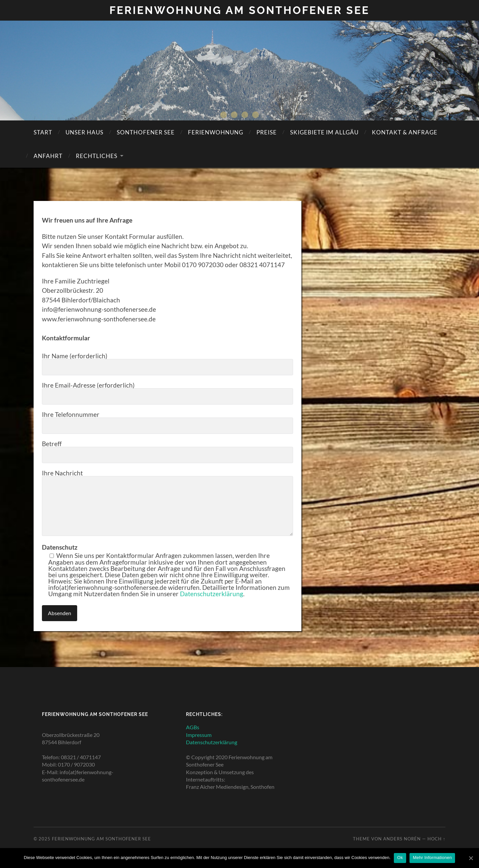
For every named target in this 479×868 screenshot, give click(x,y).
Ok (400, 858)
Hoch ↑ (436, 839)
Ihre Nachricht (167, 503)
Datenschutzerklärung (212, 594)
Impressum (199, 735)
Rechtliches (97, 156)
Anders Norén (402, 839)
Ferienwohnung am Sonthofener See (239, 10)
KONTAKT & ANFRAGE (405, 132)
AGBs (193, 727)
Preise (267, 132)
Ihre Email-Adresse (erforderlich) (167, 393)
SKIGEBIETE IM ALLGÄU (324, 132)
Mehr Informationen (432, 858)
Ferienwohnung (216, 132)
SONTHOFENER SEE (146, 132)
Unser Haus (84, 132)
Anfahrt (48, 156)
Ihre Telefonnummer (167, 423)
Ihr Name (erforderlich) (167, 364)
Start (43, 132)
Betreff (167, 452)
